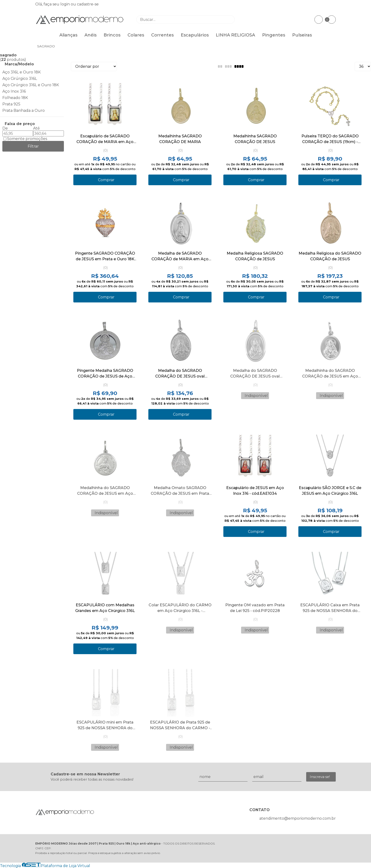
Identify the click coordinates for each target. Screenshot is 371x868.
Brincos (112, 35)
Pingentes (274, 35)
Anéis (91, 35)
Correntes (162, 35)
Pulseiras (302, 35)
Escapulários (195, 35)
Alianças (68, 35)
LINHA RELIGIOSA (235, 35)
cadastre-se (88, 4)
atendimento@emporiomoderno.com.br (298, 818)
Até (36, 128)
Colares (136, 35)
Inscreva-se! (320, 777)
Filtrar (33, 146)
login (66, 4)
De (5, 128)
